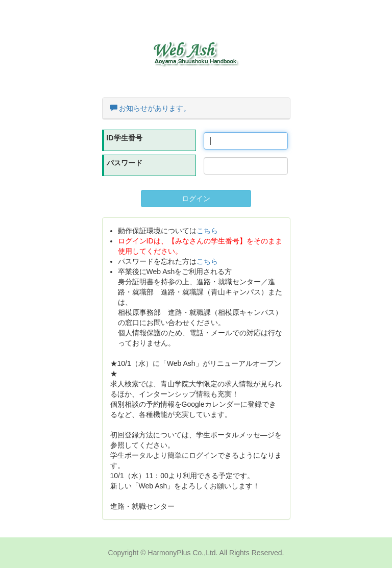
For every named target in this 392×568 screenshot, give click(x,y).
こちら (207, 231)
